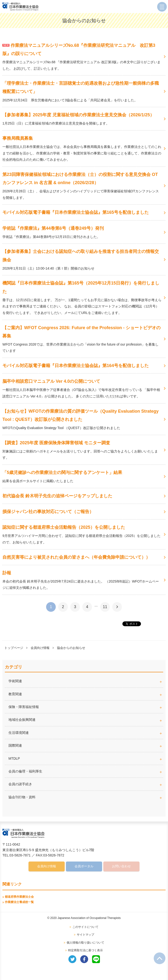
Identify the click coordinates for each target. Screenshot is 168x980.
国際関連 (15, 745)
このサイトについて (85, 927)
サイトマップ (85, 935)
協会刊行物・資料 (22, 797)
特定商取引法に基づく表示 (85, 950)
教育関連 (15, 694)
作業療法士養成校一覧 (19, 902)
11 (105, 607)
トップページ (14, 648)
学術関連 (86, 681)
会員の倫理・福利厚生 (25, 771)
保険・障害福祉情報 (24, 707)
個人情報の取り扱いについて (85, 943)
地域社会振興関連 (22, 720)
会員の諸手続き (20, 784)
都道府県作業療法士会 (19, 897)
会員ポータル (84, 866)
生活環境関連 (19, 733)
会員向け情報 (40, 648)
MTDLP (86, 758)
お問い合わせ (121, 866)
